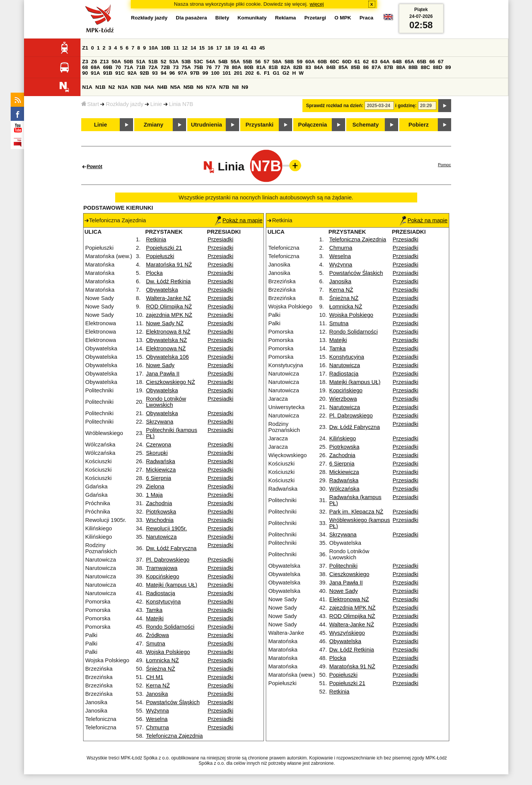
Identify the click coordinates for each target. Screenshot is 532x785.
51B (153, 62)
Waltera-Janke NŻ (169, 298)
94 (163, 73)
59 (300, 62)
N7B (224, 87)
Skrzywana (160, 422)
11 (176, 48)
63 (375, 62)
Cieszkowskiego (349, 574)
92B (145, 73)
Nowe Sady (160, 365)
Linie (156, 104)
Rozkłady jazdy (125, 104)
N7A (211, 87)
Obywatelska (162, 290)
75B (198, 67)
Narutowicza (162, 537)
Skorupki (157, 453)
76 (209, 67)
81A (261, 67)
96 (172, 73)
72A (153, 67)
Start (90, 104)
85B (355, 67)
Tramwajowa (162, 568)
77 (218, 67)
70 (118, 67)
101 (227, 73)
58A (277, 62)
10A (153, 48)
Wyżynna (158, 711)
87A (376, 67)
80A (236, 67)
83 (308, 67)
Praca (366, 18)
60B (322, 62)
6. (259, 73)
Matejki (155, 618)
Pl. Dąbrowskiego (168, 560)
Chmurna (158, 727)
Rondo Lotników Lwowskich (166, 402)
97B (195, 73)
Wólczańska (344, 489)
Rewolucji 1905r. (167, 528)
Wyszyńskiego (347, 633)
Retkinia (156, 239)
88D (437, 67)
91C (120, 73)
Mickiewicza (161, 470)
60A (310, 62)
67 (441, 62)
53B (186, 62)
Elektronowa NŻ (166, 348)
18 (228, 48)
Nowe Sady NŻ (165, 323)
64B (397, 62)
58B (289, 62)
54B (223, 62)
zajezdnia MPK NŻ (169, 315)
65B (422, 62)
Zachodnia (159, 503)
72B (165, 67)
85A (343, 67)
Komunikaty (252, 18)
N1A (88, 87)
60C (334, 62)
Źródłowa (158, 635)
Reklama (285, 18)
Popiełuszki (160, 256)
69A (95, 67)
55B (248, 62)
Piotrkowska (161, 512)
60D (347, 62)
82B (298, 67)
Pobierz (419, 125)
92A (132, 73)
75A (186, 67)
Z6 (94, 62)
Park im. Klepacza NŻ (356, 512)
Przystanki (260, 125)
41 (245, 48)
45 (262, 48)
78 (226, 67)
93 (155, 73)
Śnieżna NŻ (161, 669)
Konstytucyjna (163, 602)
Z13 (104, 62)
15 (202, 48)
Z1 (85, 48)
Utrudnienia (207, 125)
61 (357, 62)
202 (249, 73)
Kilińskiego (342, 438)
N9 (245, 87)
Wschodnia (160, 520)
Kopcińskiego (163, 576)
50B (129, 62)
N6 (200, 87)
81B (273, 67)
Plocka (154, 273)
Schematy (366, 125)
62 (366, 62)
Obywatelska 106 (167, 357)
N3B (136, 87)
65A (409, 62)
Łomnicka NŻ (162, 660)
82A (286, 67)
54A (211, 62)
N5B (189, 87)
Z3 (85, 62)
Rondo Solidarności (170, 627)
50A (116, 62)
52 (163, 62)
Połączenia (313, 125)
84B (331, 67)
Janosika (157, 694)
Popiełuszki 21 (164, 248)
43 (253, 48)
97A (182, 73)
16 (210, 48)
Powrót (95, 167)
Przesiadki (220, 239)
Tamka (154, 610)
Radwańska (161, 461)
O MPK (343, 18)
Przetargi (315, 18)
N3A (123, 87)
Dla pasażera (191, 18)
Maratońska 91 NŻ (169, 265)
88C (425, 67)
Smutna (156, 644)
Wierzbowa (343, 399)
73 (176, 67)
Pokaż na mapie (239, 220)
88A (401, 67)
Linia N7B (181, 104)
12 (185, 48)
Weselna (157, 719)
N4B (162, 87)
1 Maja (154, 495)
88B (413, 67)
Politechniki (343, 566)
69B (108, 67)
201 (238, 73)
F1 (267, 73)
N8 (235, 87)
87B (389, 67)
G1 (276, 73)
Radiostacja (161, 593)
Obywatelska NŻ (167, 340)
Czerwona (159, 445)
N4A (149, 87)
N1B (100, 87)
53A (174, 62)
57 (266, 62)
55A (235, 62)
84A (318, 67)
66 (432, 62)
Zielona (155, 486)
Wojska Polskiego (168, 652)
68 (85, 67)
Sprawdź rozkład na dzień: (335, 106)
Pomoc (444, 165)
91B (108, 73)
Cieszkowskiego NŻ (171, 382)
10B (166, 48)
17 (219, 48)
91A (95, 73)
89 (448, 67)
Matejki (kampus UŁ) (172, 585)
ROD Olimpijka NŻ (169, 307)
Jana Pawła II (163, 374)
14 (193, 48)
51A (141, 62)
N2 (112, 87)
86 (366, 67)
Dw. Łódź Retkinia (168, 281)
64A (385, 62)
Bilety (222, 18)
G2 (286, 73)
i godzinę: (406, 106)
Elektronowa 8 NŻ (168, 332)
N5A (176, 87)
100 (215, 73)
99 (205, 73)
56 (258, 62)
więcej (317, 4)
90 (85, 73)
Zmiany (153, 125)
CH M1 (155, 677)
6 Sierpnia (159, 478)
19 (236, 48)
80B (249, 67)
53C (198, 62)
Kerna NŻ (158, 685)
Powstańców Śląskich (173, 702)
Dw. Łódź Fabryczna (171, 548)
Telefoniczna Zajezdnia (174, 736)
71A (129, 67)
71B (141, 67)
